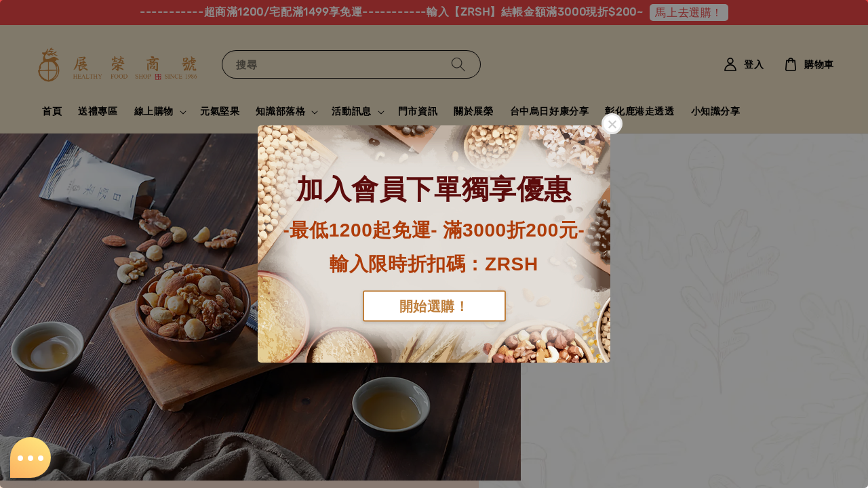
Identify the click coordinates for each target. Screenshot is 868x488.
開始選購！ (434, 306)
